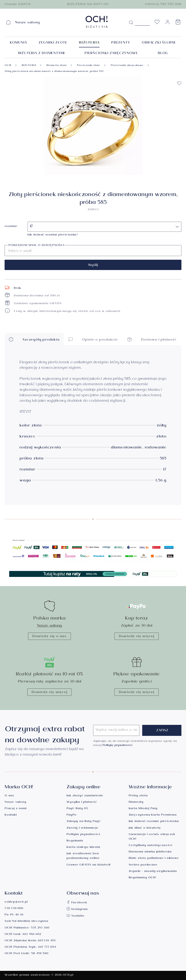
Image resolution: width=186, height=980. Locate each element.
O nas (9, 796)
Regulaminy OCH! (142, 878)
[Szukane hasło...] (142, 22)
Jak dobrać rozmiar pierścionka (154, 822)
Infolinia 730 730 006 (163, 4)
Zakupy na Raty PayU (84, 822)
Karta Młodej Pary (143, 809)
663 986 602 (32, 935)
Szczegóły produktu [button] (34, 339)
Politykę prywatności (117, 746)
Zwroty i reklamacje (82, 828)
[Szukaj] (131, 23)
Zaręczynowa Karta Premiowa (153, 815)
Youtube (75, 916)
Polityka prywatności (83, 835)
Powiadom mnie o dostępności (36, 246)
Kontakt (11, 815)
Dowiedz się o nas (49, 637)
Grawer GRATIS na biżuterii (89, 865)
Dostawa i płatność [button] (152, 339)
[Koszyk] (178, 23)
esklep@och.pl (16, 902)
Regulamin (75, 841)
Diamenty (136, 802)
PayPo (71, 815)
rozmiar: (11, 227)
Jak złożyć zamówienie (85, 796)
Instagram (77, 910)
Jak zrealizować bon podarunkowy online (83, 856)
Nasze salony (49, 626)
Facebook (77, 903)
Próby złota (138, 796)
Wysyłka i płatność (82, 802)
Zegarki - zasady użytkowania (153, 872)
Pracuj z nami (15, 809)
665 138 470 (47, 941)
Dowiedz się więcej (137, 637)
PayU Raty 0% (77, 809)
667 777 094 (47, 947)
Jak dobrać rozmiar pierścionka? (53, 235)
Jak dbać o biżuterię (145, 828)
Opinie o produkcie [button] (93, 339)
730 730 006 (14, 909)
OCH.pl (68, 975)
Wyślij (93, 265)
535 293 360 (40, 928)
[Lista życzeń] (157, 23)
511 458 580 (40, 954)
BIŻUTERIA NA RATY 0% (88, 4)
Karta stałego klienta (83, 848)
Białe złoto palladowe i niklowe (154, 859)
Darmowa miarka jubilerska (150, 852)
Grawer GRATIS (18, 4)
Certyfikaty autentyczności (150, 846)
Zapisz (162, 731)
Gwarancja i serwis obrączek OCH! (152, 837)
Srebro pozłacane (143, 865)
